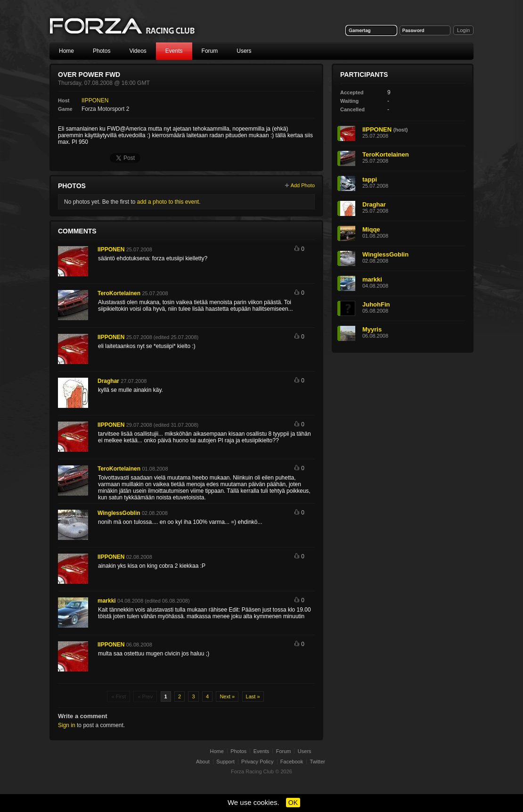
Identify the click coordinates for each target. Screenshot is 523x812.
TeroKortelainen (119, 293)
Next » (227, 696)
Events (174, 51)
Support (225, 762)
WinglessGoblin (119, 513)
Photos (102, 51)
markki (107, 601)
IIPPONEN (95, 100)
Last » (253, 696)
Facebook (292, 762)
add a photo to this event (168, 202)
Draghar (108, 381)
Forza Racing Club (123, 27)
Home (66, 51)
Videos (138, 51)
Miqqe (371, 229)
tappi (370, 179)
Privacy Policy (257, 762)
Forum (210, 51)
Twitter (318, 762)
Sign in (67, 725)
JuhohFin (376, 304)
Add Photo (303, 185)
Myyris (372, 329)
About (203, 762)
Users (244, 51)
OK (293, 803)
